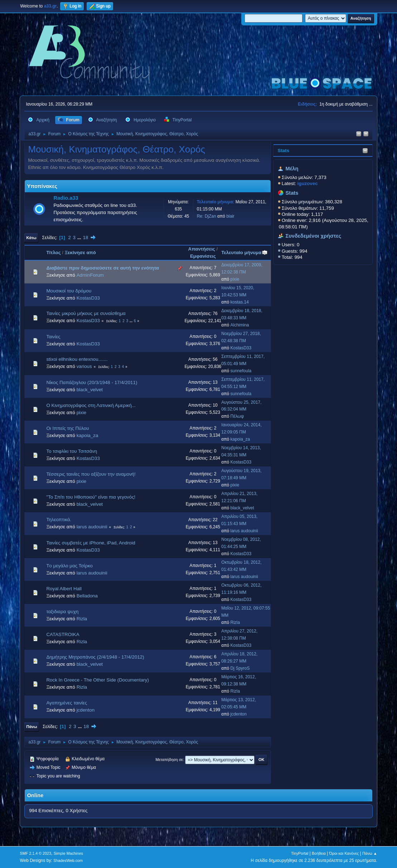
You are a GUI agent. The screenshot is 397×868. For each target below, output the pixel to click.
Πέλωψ (237, 416)
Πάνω (32, 727)
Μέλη (292, 169)
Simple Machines (68, 853)
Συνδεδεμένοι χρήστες (313, 236)
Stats (284, 151)
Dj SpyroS (240, 668)
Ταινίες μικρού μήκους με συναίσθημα (86, 313)
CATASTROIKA (63, 634)
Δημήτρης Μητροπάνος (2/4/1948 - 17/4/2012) (95, 657)
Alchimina (240, 325)
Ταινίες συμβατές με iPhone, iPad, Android (91, 543)
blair (230, 216)
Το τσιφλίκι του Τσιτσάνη (72, 451)
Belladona (87, 596)
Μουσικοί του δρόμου (69, 291)
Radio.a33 (66, 198)
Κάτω (31, 238)
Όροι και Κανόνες (344, 853)
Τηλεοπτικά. (59, 520)
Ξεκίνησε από (80, 253)
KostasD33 (88, 298)
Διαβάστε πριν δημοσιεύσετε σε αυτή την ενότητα (102, 268)
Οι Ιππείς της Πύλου (67, 428)
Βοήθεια (319, 853)
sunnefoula (241, 371)
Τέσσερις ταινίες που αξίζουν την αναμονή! (91, 474)
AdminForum (90, 275)
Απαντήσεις (202, 249)
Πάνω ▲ (370, 853)
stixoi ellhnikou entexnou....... (77, 359)
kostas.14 (240, 302)
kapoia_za (88, 435)
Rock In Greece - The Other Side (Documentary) (97, 680)
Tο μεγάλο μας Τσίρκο (69, 566)
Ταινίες (53, 337)
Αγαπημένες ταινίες (67, 703)
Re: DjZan (207, 216)
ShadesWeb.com (68, 860)
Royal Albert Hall (64, 589)
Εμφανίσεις (203, 256)
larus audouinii (92, 527)
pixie (235, 279)
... (80, 237)
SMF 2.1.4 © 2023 (35, 853)
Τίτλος (53, 253)
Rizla (82, 619)
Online (35, 795)
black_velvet (90, 390)
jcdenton (86, 710)
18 (85, 237)
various (84, 366)
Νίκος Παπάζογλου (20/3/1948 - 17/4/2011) (92, 382)
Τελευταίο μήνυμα (245, 253)
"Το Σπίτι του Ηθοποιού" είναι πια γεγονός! (91, 497)
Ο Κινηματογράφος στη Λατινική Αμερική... (91, 405)
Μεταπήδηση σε (170, 760)
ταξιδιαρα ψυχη (62, 612)
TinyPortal (300, 853)
